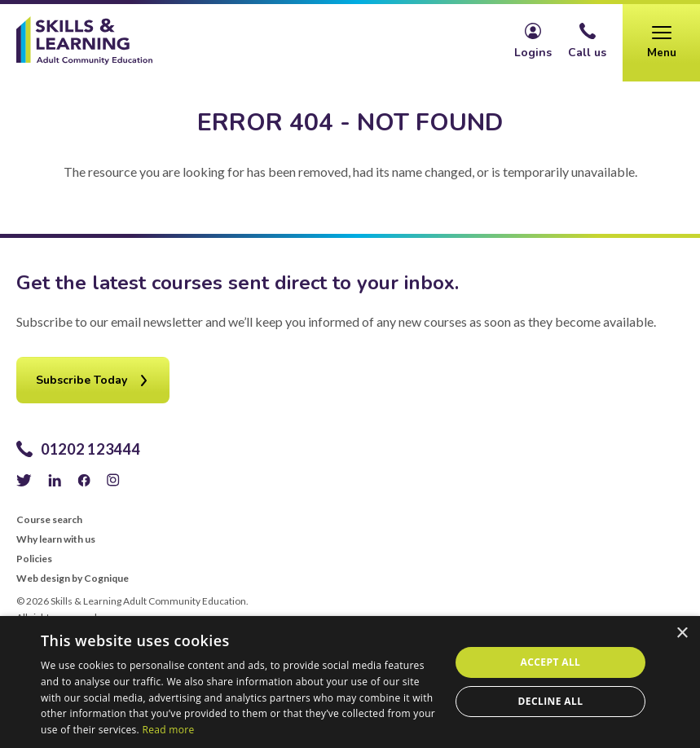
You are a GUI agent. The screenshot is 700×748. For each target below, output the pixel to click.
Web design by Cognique (73, 579)
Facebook (84, 480)
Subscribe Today (81, 380)
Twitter (24, 480)
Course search (49, 520)
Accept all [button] (551, 662)
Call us (587, 53)
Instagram (113, 480)
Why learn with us (56, 539)
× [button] (682, 634)
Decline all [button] (551, 701)
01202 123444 (90, 449)
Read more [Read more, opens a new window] (169, 730)
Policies (34, 559)
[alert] (350, 682)
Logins (533, 53)
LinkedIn (55, 480)
